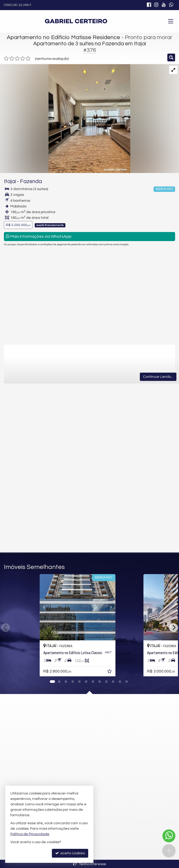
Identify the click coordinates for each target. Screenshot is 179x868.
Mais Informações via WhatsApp (39, 236)
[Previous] (41, 607)
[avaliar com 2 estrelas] (12, 59)
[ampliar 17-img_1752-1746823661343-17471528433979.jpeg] (65, 118)
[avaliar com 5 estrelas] (28, 59)
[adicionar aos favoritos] (134, 672)
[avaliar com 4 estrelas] (23, 59)
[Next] (139, 607)
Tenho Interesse (90, 864)
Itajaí (10, 181)
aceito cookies (70, 853)
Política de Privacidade (30, 834)
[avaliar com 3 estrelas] (17, 59)
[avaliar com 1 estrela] (6, 59)
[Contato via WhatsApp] (169, 836)
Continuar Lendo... (158, 377)
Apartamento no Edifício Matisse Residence (63, 37)
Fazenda (31, 181)
